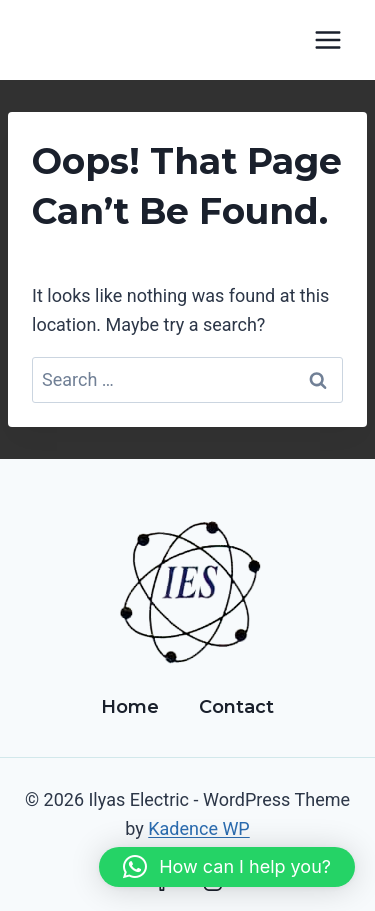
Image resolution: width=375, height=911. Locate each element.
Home (130, 707)
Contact (236, 707)
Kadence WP (198, 828)
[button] (227, 867)
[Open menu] (327, 39)
